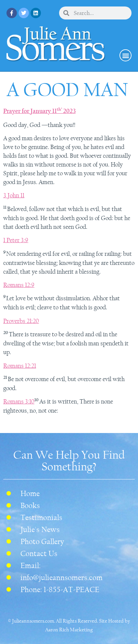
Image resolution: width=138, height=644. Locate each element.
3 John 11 (14, 195)
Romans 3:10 (19, 402)
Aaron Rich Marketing (69, 630)
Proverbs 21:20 (21, 321)
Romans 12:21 (20, 366)
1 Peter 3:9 (16, 240)
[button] (125, 55)
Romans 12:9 (19, 285)
